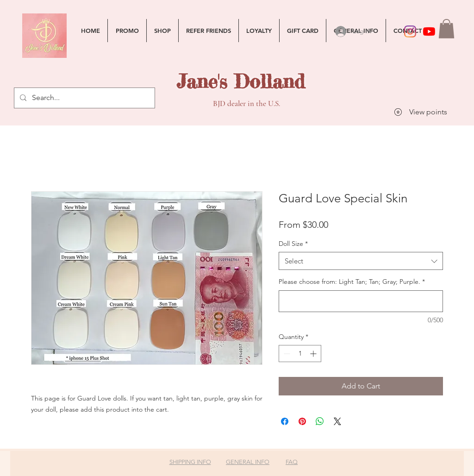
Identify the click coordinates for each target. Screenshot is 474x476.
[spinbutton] (300, 354)
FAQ (292, 462)
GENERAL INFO (248, 462)
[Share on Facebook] (285, 421)
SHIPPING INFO (190, 462)
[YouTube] (429, 31)
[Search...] (84, 98)
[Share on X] (337, 421)
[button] (446, 29)
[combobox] (361, 261)
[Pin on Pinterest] (302, 421)
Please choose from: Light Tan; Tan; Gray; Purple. (352, 282)
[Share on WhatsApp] (320, 421)
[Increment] (314, 354)
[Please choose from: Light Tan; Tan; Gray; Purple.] (361, 301)
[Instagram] (410, 31)
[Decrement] (286, 354)
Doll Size (293, 244)
